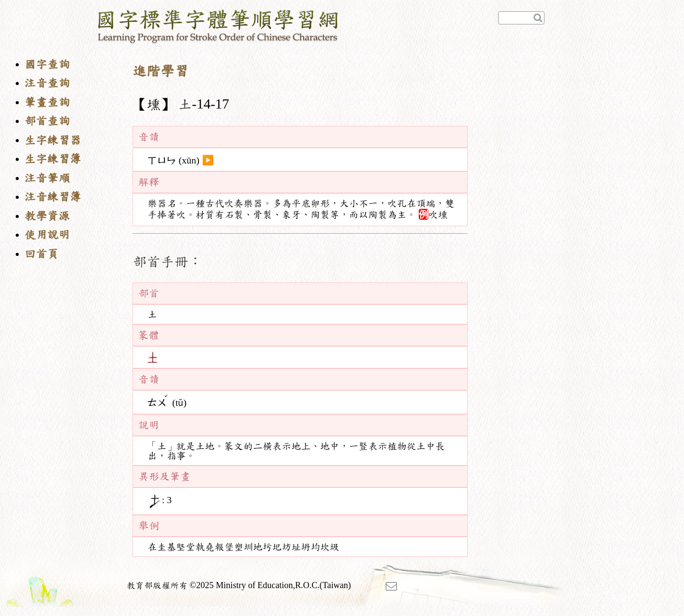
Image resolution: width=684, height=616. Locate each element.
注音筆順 (47, 178)
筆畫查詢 (47, 102)
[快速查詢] (521, 18)
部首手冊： (168, 262)
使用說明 (47, 235)
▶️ (208, 160)
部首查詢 (47, 121)
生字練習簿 (53, 159)
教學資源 (47, 216)
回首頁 (41, 254)
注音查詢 (47, 83)
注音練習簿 (53, 197)
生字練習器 (53, 140)
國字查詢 (47, 64)
